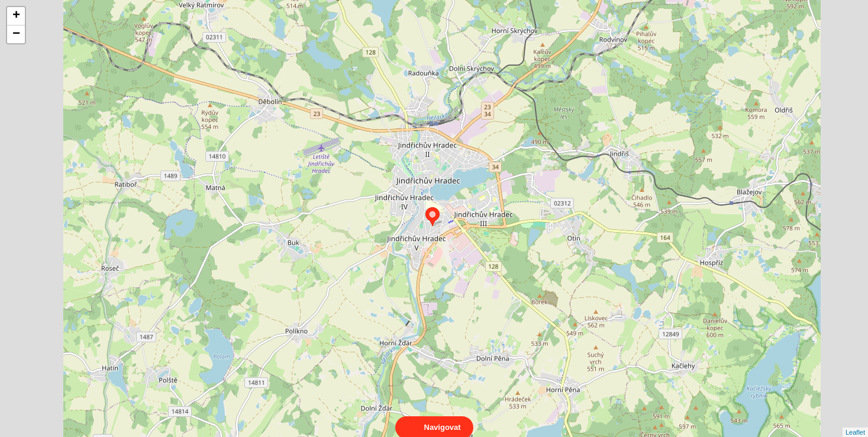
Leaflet (855, 422)
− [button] (16, 34)
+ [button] (16, 16)
